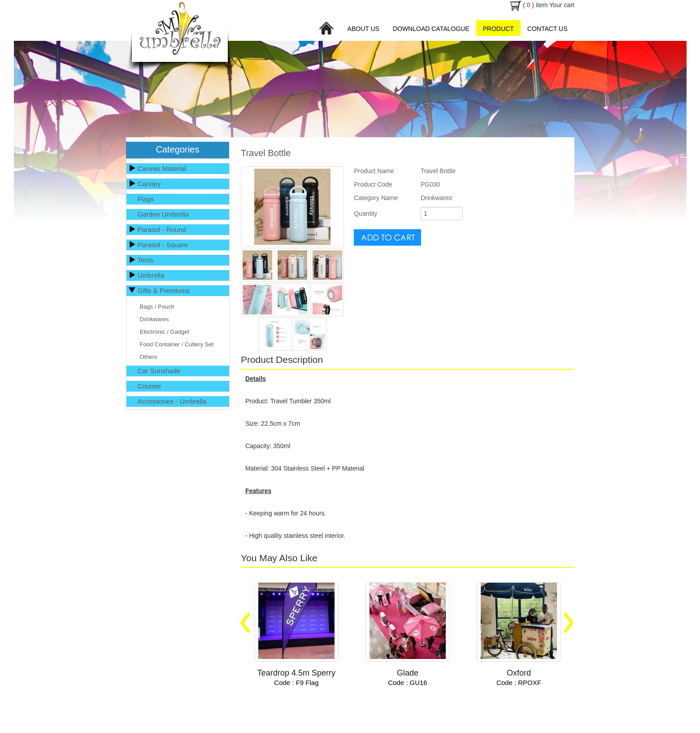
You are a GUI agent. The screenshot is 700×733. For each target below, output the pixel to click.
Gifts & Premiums (164, 290)
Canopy (149, 184)
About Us (363, 29)
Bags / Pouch (157, 307)
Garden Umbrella (163, 214)
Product (498, 29)
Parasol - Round (162, 229)
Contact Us (548, 29)
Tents (146, 260)
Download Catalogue (431, 29)
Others (149, 357)
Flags (146, 199)
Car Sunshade (159, 371)
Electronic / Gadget (165, 332)
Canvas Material (162, 168)
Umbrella (151, 275)
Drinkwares (154, 319)
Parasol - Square (163, 245)
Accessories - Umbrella (172, 401)
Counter (150, 386)
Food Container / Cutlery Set (177, 344)
